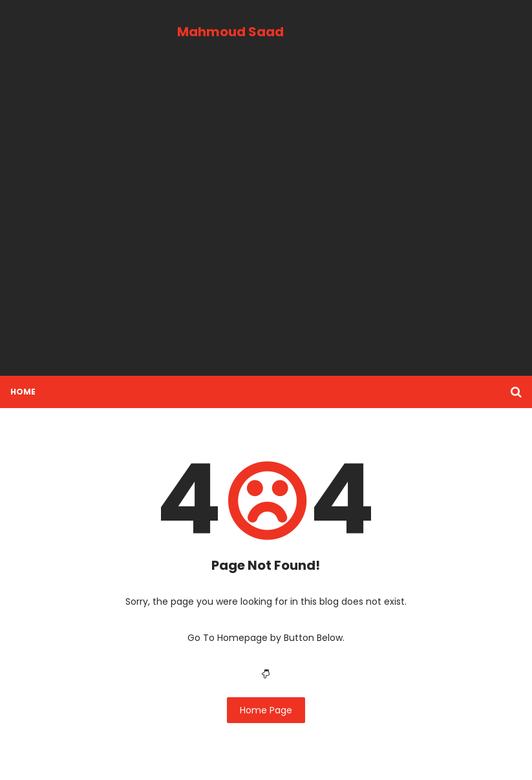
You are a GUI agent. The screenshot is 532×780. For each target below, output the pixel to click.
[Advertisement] (266, 222)
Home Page (266, 710)
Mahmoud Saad (230, 32)
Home (23, 392)
